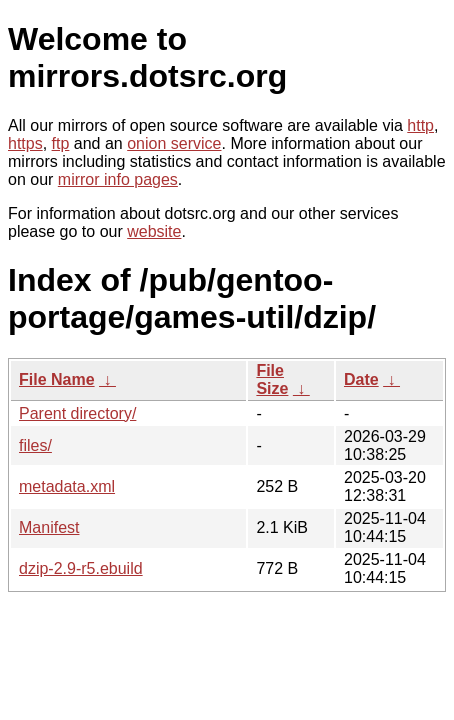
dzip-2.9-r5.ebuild (81, 568)
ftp (61, 143)
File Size (272, 379)
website (154, 231)
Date (361, 379)
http (420, 125)
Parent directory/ (77, 413)
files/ (35, 445)
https (25, 143)
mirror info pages (118, 179)
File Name (57, 379)
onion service (174, 143)
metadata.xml (67, 486)
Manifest (49, 527)
